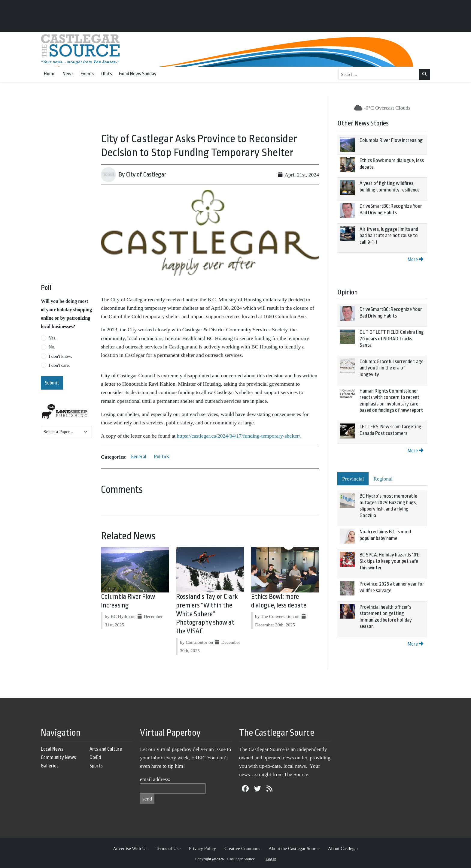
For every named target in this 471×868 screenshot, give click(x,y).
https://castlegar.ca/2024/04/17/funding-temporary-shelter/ (239, 436)
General (138, 457)
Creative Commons (242, 848)
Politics (162, 457)
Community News (58, 757)
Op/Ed (95, 757)
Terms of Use (168, 848)
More (415, 259)
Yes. (53, 338)
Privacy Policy (202, 848)
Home (50, 74)
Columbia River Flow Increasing (391, 140)
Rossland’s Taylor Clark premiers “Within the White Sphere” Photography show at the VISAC (207, 614)
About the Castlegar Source (294, 848)
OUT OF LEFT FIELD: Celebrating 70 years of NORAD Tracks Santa (392, 339)
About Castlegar (343, 848)
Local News (52, 749)
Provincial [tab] (353, 479)
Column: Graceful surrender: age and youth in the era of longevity (392, 368)
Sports (96, 766)
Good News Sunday (138, 74)
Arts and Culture (106, 749)
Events (87, 74)
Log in (271, 859)
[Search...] (379, 74)
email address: (155, 779)
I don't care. (59, 365)
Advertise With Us (130, 848)
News (68, 74)
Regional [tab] (383, 479)
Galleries (50, 766)
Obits (107, 74)
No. (52, 347)
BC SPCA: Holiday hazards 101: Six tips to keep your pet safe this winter (389, 561)
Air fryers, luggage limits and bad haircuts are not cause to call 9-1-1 (389, 236)
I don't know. (60, 356)
